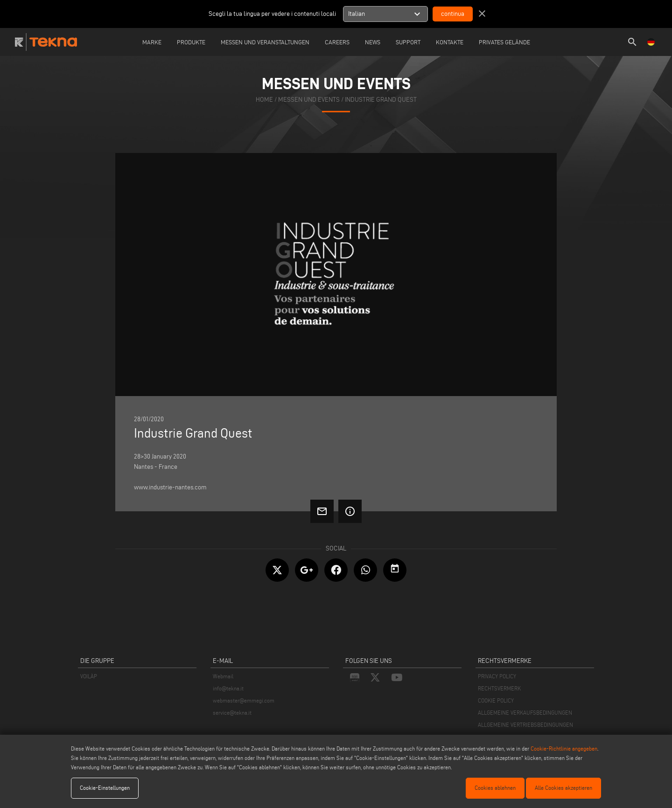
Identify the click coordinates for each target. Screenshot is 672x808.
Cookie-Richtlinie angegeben (564, 749)
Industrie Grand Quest (381, 100)
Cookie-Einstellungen (105, 788)
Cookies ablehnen (495, 788)
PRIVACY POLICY (497, 676)
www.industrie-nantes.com (170, 487)
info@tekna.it (228, 688)
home (264, 100)
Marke (152, 42)
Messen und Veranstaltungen (265, 42)
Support (408, 42)
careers (337, 42)
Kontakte (450, 42)
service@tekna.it (232, 713)
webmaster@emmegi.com (244, 700)
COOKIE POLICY (496, 700)
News (373, 42)
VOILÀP (89, 676)
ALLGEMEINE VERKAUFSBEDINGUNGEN (525, 713)
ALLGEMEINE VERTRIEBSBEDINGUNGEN (525, 725)
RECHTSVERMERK (499, 688)
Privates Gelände (504, 42)
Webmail (223, 676)
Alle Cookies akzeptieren (563, 788)
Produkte (191, 42)
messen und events (309, 100)
